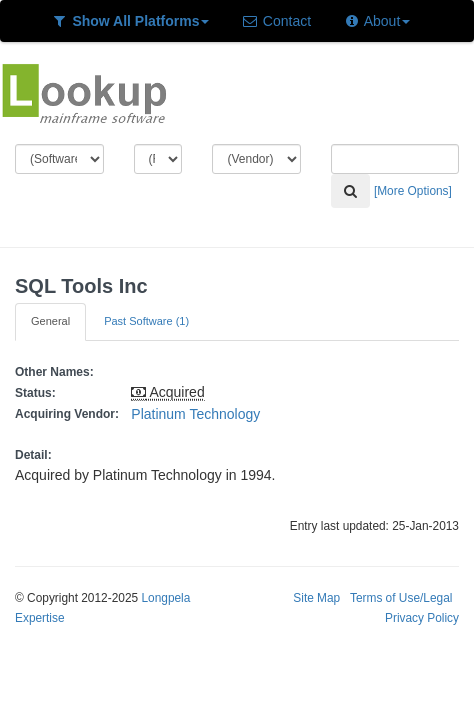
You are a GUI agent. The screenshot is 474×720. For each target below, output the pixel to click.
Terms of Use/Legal (401, 598)
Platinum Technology (195, 414)
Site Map (316, 598)
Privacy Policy (422, 618)
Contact (276, 21)
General (50, 321)
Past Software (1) (146, 321)
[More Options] (413, 191)
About (376, 21)
